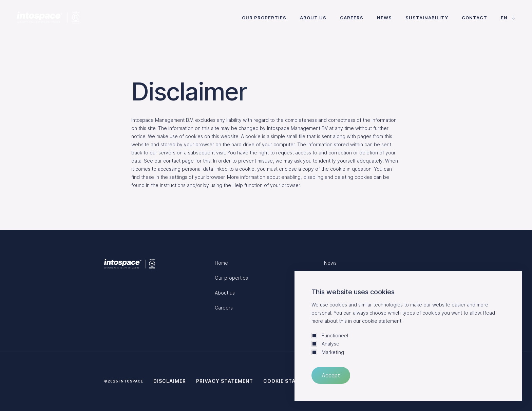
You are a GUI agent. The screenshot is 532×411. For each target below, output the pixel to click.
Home (221, 263)
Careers (352, 18)
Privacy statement (225, 381)
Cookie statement (290, 381)
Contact (474, 18)
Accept (331, 375)
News (384, 18)
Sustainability (427, 18)
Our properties (264, 18)
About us (313, 18)
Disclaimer (170, 381)
